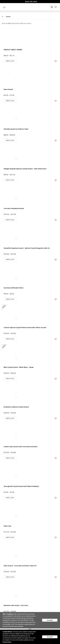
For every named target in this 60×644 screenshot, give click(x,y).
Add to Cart (10, 61)
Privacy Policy (7, 642)
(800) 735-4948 (31, 2)
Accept (50, 620)
